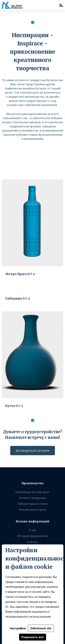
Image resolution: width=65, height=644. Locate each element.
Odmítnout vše (41, 628)
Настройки (18, 628)
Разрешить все (33, 637)
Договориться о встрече (33, 451)
